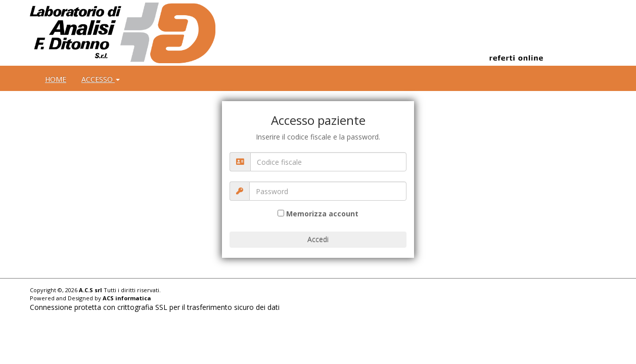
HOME (56, 79)
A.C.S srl (90, 290)
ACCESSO (101, 79)
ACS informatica (127, 298)
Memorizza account (322, 214)
